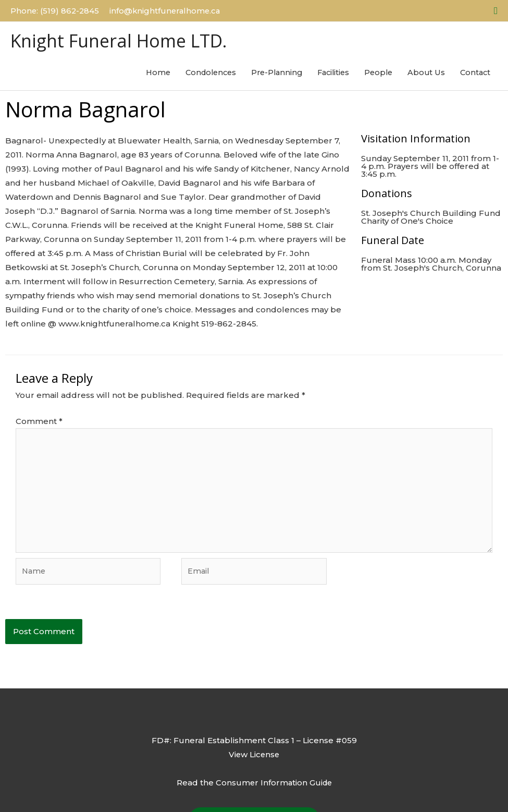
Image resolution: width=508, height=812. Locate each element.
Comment (39, 421)
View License (254, 756)
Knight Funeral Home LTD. (123, 40)
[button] (496, 10)
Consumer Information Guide (274, 784)
